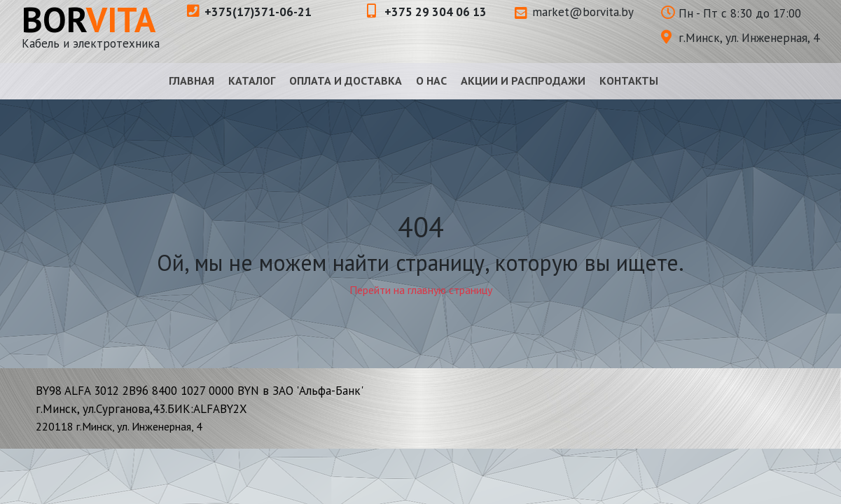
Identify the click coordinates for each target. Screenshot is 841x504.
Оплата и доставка (346, 80)
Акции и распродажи (523, 80)
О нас (431, 80)
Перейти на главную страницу (421, 290)
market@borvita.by (574, 12)
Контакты (629, 80)
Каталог (252, 80)
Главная (192, 80)
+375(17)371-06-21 (249, 12)
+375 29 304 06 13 (427, 12)
